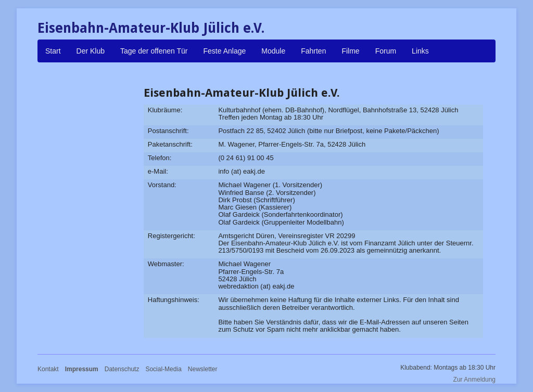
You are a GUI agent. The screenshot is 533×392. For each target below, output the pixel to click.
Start (53, 51)
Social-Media (163, 369)
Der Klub (91, 51)
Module (273, 51)
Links (420, 51)
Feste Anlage (225, 51)
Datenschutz (122, 369)
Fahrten (313, 51)
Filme (350, 51)
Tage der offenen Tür (154, 51)
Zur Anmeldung (474, 380)
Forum (386, 51)
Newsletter (203, 369)
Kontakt (48, 369)
